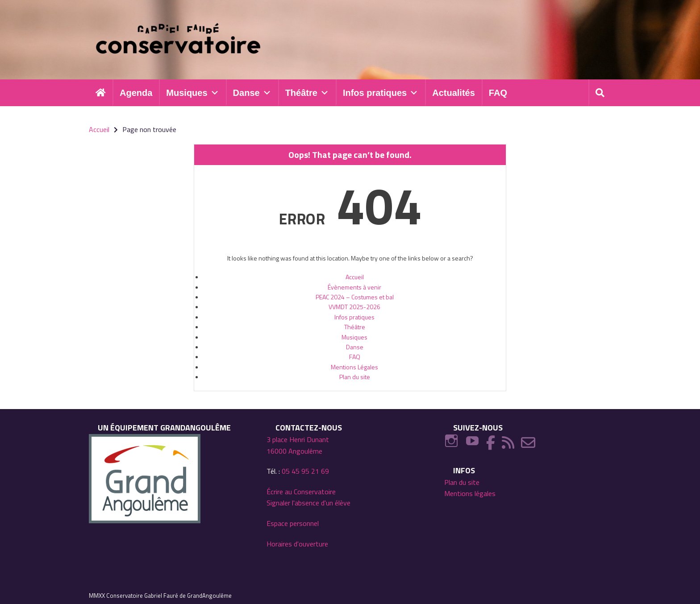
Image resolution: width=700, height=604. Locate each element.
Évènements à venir (354, 287)
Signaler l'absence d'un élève (308, 503)
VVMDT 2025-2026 (354, 307)
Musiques (192, 93)
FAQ (498, 93)
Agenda (136, 93)
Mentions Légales (354, 367)
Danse (252, 93)
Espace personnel (293, 523)
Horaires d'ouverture (297, 544)
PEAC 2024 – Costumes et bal (355, 297)
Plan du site (355, 377)
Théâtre (307, 93)
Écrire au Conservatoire (301, 492)
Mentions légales (470, 493)
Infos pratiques (381, 93)
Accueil (355, 277)
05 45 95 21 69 (305, 471)
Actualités (454, 93)
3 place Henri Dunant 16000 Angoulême (298, 445)
